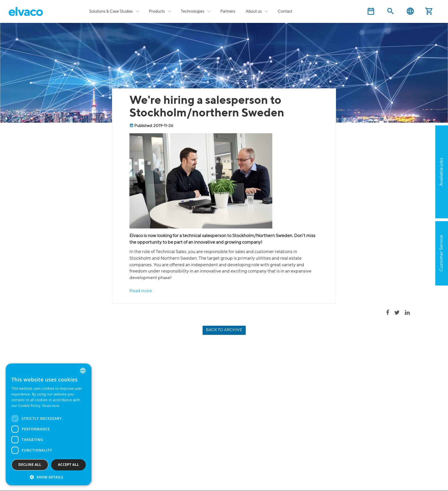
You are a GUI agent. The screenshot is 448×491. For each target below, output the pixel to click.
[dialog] (49, 424)
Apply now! (413, 200)
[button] (49, 477)
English (410, 11)
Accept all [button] (69, 465)
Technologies (193, 11)
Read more (141, 291)
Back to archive (224, 330)
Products (157, 11)
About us (254, 11)
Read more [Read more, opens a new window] (51, 406)
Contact (285, 11)
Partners (228, 11)
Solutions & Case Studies (111, 11)
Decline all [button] (30, 465)
